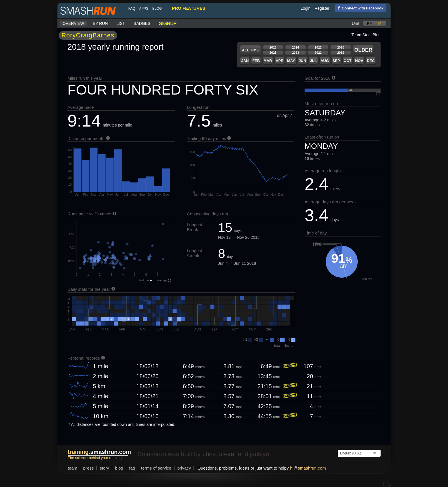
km (370, 23)
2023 (295, 53)
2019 (341, 53)
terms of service (156, 468)
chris (209, 454)
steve (227, 454)
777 (378, 94)
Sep (336, 61)
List (121, 23)
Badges (142, 23)
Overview (73, 23)
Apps (144, 9)
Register (322, 8)
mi (380, 23)
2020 (341, 47)
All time (251, 50)
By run (100, 23)
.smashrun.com (99, 452)
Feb (256, 61)
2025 (273, 53)
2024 (295, 47)
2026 (273, 47)
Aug (325, 61)
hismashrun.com (308, 468)
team (72, 468)
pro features (189, 8)
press (88, 468)
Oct (348, 61)
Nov (359, 61)
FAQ (132, 9)
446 (352, 90)
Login (305, 8)
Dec (371, 61)
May (291, 61)
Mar (268, 61)
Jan (245, 61)
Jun (303, 61)
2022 (318, 47)
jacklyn (260, 454)
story (104, 468)
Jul (313, 61)
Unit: (356, 23)
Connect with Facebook (359, 8)
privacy (184, 468)
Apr (280, 61)
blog (157, 9)
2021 (318, 53)
